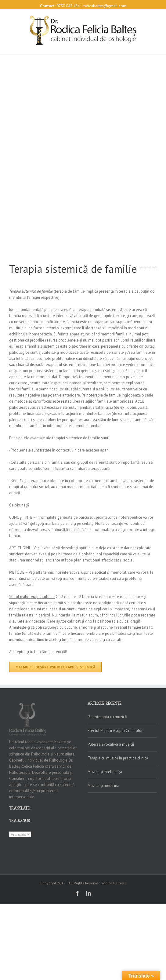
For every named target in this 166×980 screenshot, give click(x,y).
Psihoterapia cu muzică (107, 717)
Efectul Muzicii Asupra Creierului (115, 731)
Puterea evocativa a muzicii (111, 744)
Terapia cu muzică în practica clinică (118, 758)
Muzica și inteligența (105, 772)
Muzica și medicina (103, 786)
